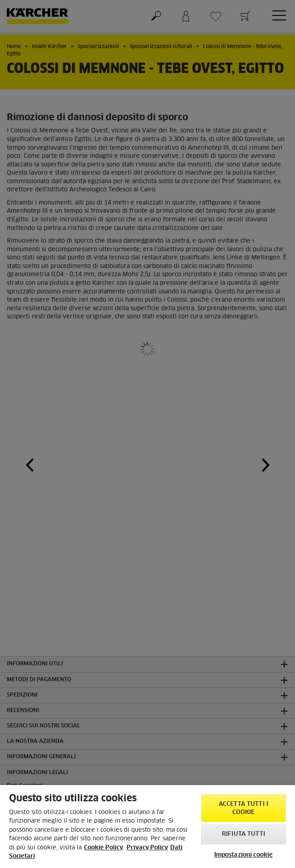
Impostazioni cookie (243, 855)
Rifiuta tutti (243, 834)
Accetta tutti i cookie (243, 808)
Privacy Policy (147, 848)
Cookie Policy (103, 848)
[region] (147, 827)
